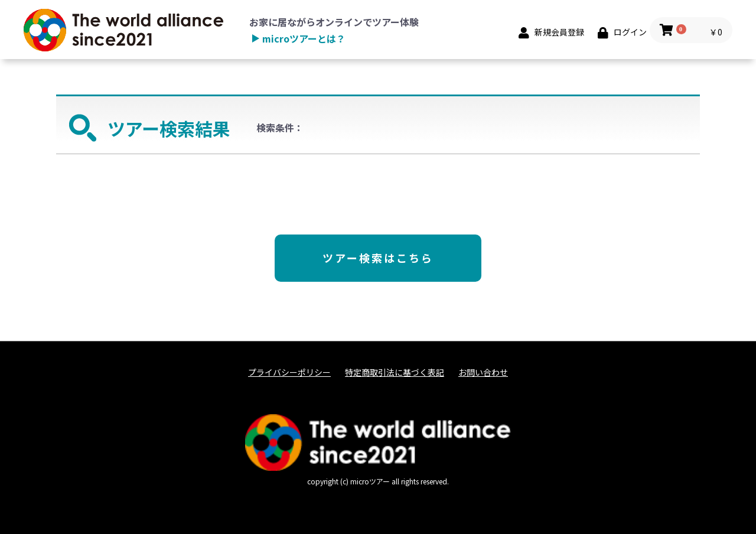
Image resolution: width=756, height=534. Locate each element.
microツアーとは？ (304, 38)
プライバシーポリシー (289, 372)
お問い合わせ (483, 372)
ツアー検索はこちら (378, 258)
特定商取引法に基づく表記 (395, 372)
